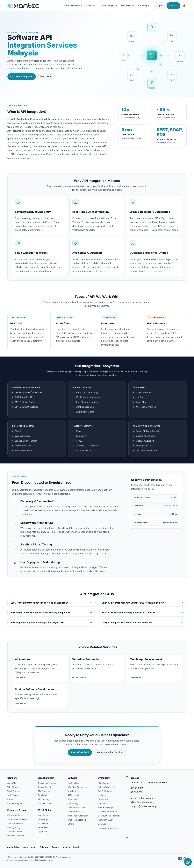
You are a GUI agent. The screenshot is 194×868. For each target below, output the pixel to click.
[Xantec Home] (33, 6)
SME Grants (13, 795)
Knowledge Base (15, 815)
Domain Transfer (45, 787)
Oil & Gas (102, 824)
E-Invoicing (73, 803)
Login (160, 5)
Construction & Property (109, 816)
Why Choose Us (15, 787)
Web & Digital (109, 6)
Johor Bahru (13, 847)
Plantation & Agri (105, 820)
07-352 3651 (137, 792)
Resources (128, 6)
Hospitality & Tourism (108, 812)
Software (92, 6)
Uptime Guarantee (16, 836)
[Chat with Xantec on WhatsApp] (188, 862)
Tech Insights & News (17, 819)
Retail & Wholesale (106, 787)
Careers (11, 799)
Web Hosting (43, 795)
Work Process (14, 791)
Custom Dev (73, 783)
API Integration (75, 795)
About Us (12, 783)
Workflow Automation (78, 787)
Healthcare (103, 799)
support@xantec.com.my (143, 806)
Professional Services (108, 828)
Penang (56, 847)
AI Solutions (73, 799)
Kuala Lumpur (29, 847)
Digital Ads (42, 832)
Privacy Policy (14, 828)
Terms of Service (15, 824)
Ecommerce (43, 824)
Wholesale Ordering (77, 820)
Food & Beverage (106, 808)
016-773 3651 (137, 788)
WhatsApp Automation (78, 816)
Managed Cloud (45, 803)
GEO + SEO (43, 828)
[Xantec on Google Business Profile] (185, 859)
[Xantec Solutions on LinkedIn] (180, 859)
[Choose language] (184, 6)
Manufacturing (105, 783)
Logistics (102, 795)
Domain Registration (47, 783)
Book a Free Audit (80, 753)
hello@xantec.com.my (142, 798)
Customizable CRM (76, 808)
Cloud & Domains (73, 6)
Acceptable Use (15, 832)
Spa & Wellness (105, 791)
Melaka (66, 847)
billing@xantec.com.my (142, 802)
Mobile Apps (73, 791)
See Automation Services (110, 753)
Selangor (44, 847)
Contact (173, 5)
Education (102, 803)
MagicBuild (43, 815)
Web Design (43, 819)
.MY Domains (44, 791)
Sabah (76, 847)
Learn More (46, 76)
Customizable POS (76, 812)
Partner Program (15, 803)
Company (144, 6)
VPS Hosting (43, 799)
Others (71, 824)
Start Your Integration (22, 76)
